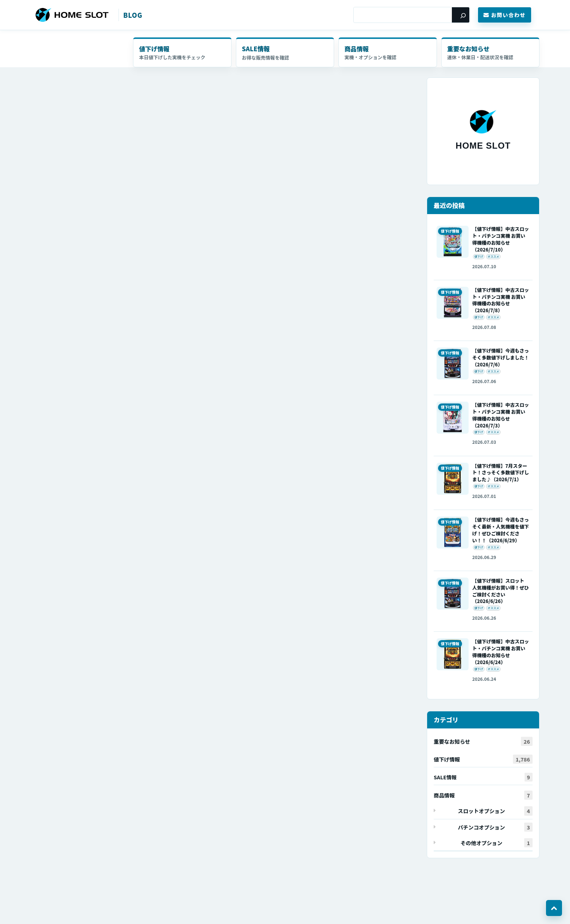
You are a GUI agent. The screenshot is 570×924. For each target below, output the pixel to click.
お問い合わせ (505, 15)
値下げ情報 (155, 49)
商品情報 (357, 49)
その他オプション (497, 843)
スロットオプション (495, 811)
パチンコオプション (495, 827)
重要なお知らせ (469, 49)
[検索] (461, 15)
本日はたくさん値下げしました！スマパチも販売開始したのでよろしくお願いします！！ (151, 94)
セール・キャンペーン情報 (285, 53)
